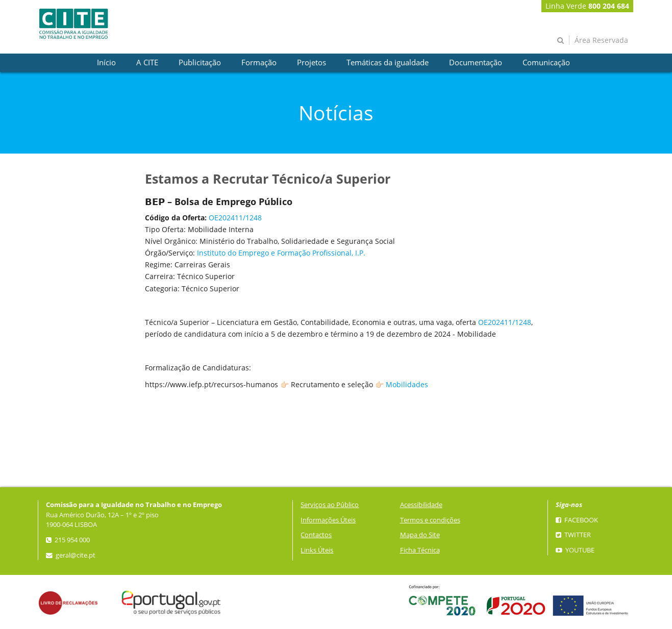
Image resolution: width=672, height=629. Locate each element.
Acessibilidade (421, 505)
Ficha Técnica (420, 550)
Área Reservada (601, 40)
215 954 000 (68, 540)
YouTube (575, 550)
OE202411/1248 (235, 218)
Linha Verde (587, 6)
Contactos (316, 535)
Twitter (573, 535)
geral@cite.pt (71, 555)
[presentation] (106, 63)
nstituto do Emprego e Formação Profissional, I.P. (282, 253)
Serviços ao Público (330, 505)
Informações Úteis (328, 520)
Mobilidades (407, 384)
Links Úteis (317, 550)
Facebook (577, 520)
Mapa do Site (420, 535)
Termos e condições (430, 520)
